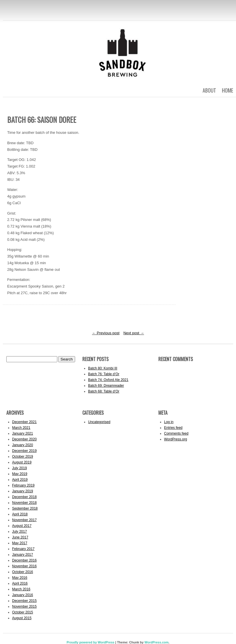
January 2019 (23, 491)
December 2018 (24, 497)
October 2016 (23, 572)
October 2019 (23, 457)
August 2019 (22, 462)
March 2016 (21, 589)
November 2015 (24, 607)
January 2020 (23, 445)
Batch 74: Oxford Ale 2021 (108, 380)
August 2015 (22, 618)
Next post (134, 333)
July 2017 (19, 532)
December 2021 (24, 422)
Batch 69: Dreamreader (106, 386)
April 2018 (20, 514)
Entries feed (173, 428)
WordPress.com (157, 642)
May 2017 (20, 543)
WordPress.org (176, 439)
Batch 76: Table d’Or (104, 374)
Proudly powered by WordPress (90, 642)
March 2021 (21, 428)
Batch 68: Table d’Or (104, 391)
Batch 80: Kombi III (103, 368)
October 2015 (23, 612)
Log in (169, 422)
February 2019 (23, 485)
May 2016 (20, 578)
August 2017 (22, 526)
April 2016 (20, 583)
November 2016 (24, 566)
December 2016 (24, 560)
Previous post (106, 333)
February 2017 (23, 549)
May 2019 (20, 474)
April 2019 (20, 480)
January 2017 (23, 555)
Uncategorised (99, 422)
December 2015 (24, 601)
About (209, 90)
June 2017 (20, 537)
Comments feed (176, 433)
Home (228, 90)
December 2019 (24, 451)
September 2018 (25, 508)
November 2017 (24, 520)
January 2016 (23, 595)
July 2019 (19, 468)
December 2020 (24, 439)
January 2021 (23, 433)
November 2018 (24, 503)
